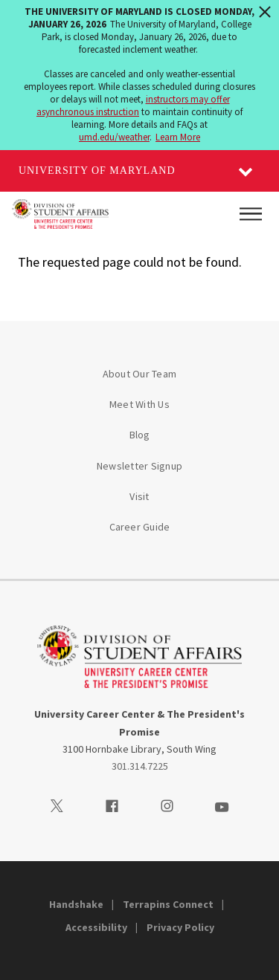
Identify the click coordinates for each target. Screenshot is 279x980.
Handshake (76, 904)
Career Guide (140, 527)
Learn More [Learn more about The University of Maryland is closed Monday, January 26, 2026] (178, 137)
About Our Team (140, 374)
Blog (140, 435)
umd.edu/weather (114, 137)
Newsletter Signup (139, 466)
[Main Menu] (251, 214)
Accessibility (96, 927)
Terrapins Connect (168, 904)
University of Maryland (97, 171)
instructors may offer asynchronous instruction (133, 106)
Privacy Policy (180, 927)
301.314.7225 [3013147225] (140, 766)
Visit (139, 496)
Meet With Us (139, 404)
